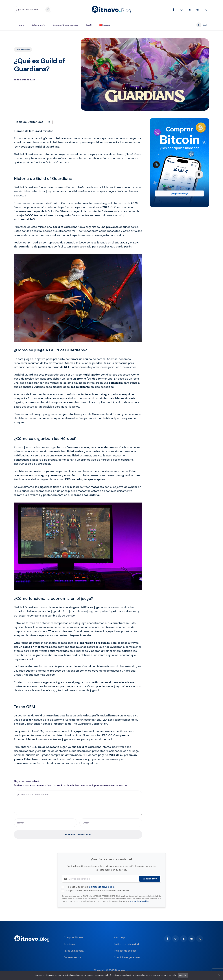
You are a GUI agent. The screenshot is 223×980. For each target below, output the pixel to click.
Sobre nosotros (73, 957)
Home (21, 25)
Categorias (37, 25)
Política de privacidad (126, 944)
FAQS (89, 25)
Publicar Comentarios (78, 835)
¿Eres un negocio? (74, 951)
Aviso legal (120, 937)
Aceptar (183, 975)
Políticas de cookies (125, 951)
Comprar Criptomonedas (66, 25)
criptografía (91, 716)
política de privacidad (102, 887)
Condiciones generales (127, 957)
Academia (70, 944)
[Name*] (45, 823)
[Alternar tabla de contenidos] (48, 122)
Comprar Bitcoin (73, 937)
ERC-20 (101, 720)
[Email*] (111, 823)
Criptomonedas (23, 49)
